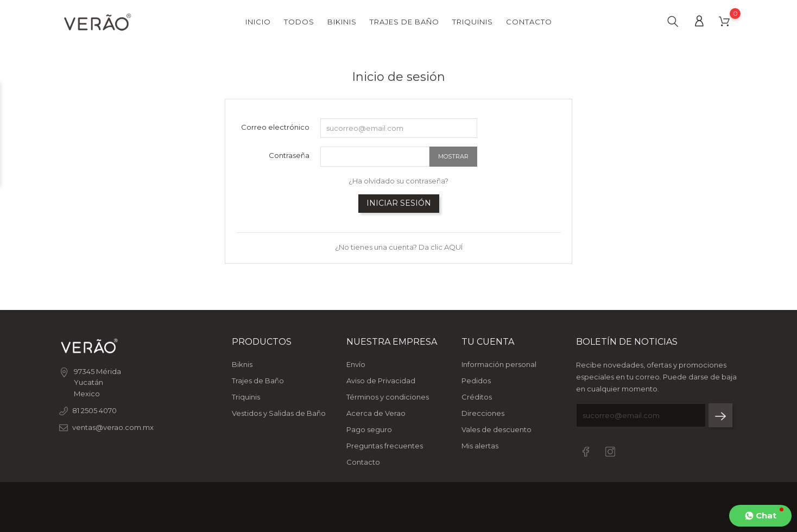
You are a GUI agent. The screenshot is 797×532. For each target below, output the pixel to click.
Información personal (499, 364)
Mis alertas (480, 446)
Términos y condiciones (388, 397)
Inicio (258, 22)
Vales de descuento (496, 429)
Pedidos (476, 381)
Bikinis (342, 22)
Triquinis (473, 22)
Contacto (529, 22)
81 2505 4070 (94, 410)
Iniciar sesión (399, 203)
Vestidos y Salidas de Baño (279, 413)
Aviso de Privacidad (381, 381)
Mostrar (453, 156)
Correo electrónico (275, 127)
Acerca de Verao (376, 413)
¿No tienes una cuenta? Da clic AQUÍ (399, 247)
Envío (356, 364)
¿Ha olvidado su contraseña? (399, 181)
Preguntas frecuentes (385, 446)
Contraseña (289, 155)
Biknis (242, 364)
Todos (299, 22)
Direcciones (483, 413)
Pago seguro (369, 429)
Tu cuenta (488, 342)
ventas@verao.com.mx (113, 427)
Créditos (477, 397)
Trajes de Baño (404, 22)
